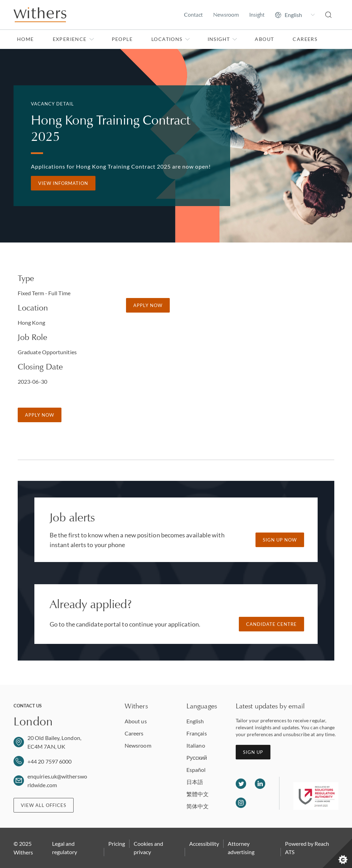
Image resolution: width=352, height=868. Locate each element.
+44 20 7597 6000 (49, 761)
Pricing (117, 844)
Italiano (196, 745)
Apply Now (40, 415)
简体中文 (198, 806)
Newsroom (226, 15)
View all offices (44, 805)
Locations (171, 39)
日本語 (195, 782)
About (264, 39)
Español (196, 770)
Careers (305, 39)
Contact (193, 15)
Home (26, 39)
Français (197, 733)
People (122, 39)
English (195, 721)
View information (63, 183)
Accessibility (204, 844)
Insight (257, 15)
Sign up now (280, 540)
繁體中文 (198, 794)
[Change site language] (295, 15)
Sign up (253, 752)
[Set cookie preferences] (337, 853)
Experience (73, 39)
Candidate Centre (271, 624)
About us (136, 721)
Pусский (197, 758)
